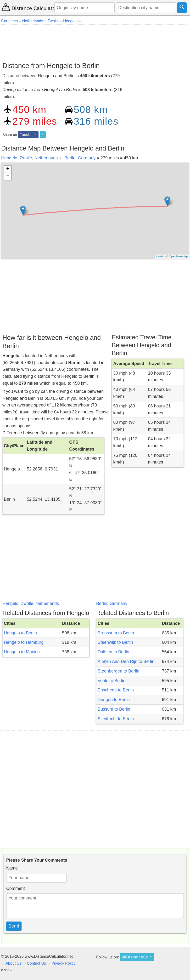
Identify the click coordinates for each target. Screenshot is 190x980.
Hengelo (9, 158)
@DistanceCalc (137, 957)
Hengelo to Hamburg (24, 642)
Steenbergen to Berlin (118, 671)
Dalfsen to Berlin (113, 652)
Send (14, 926)
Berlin (70, 158)
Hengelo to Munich (22, 652)
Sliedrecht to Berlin (116, 719)
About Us (14, 963)
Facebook (28, 135)
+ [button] (8, 169)
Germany (87, 158)
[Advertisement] (95, 41)
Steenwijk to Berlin (115, 642)
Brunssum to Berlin (116, 633)
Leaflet (160, 256)
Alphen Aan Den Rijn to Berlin (126, 661)
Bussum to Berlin (114, 709)
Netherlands (46, 158)
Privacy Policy (64, 963)
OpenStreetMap (178, 256)
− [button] (8, 176)
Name (12, 868)
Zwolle (26, 158)
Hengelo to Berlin (20, 633)
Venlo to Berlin (112, 681)
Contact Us (36, 963)
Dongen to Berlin (114, 700)
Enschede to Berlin (116, 690)
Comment (16, 888)
